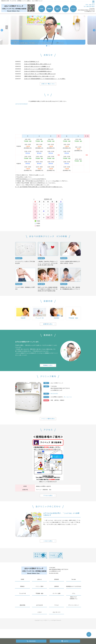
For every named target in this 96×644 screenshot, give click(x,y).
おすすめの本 (39, 620)
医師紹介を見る (48, 372)
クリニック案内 (57, 9)
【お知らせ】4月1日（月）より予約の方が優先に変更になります (40, 74)
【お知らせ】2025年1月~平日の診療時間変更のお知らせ (38, 71)
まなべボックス (57, 627)
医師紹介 (50, 9)
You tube (74, 594)
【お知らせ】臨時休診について (31, 62)
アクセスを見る (48, 507)
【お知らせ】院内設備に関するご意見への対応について (37, 64)
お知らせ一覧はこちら (48, 86)
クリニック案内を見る (48, 428)
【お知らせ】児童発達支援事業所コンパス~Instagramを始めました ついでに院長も (45, 79)
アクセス (73, 9)
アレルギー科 (22, 608)
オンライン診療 (57, 608)
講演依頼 (57, 594)
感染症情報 (22, 620)
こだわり (39, 627)
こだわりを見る (48, 555)
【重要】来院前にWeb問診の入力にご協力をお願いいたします (39, 76)
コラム (74, 608)
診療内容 (65, 9)
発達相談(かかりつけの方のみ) (74, 601)
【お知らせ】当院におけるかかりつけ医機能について (37, 66)
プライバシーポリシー (74, 620)
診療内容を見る (48, 329)
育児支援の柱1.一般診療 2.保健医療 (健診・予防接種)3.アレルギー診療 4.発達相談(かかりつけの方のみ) (38, 42)
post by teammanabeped (21, 106)
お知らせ (39, 594)
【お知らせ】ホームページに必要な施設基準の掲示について (39, 69)
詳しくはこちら (68, 404)
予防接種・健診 (39, 608)
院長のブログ (74, 612)
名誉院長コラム (74, 614)
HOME (42, 9)
